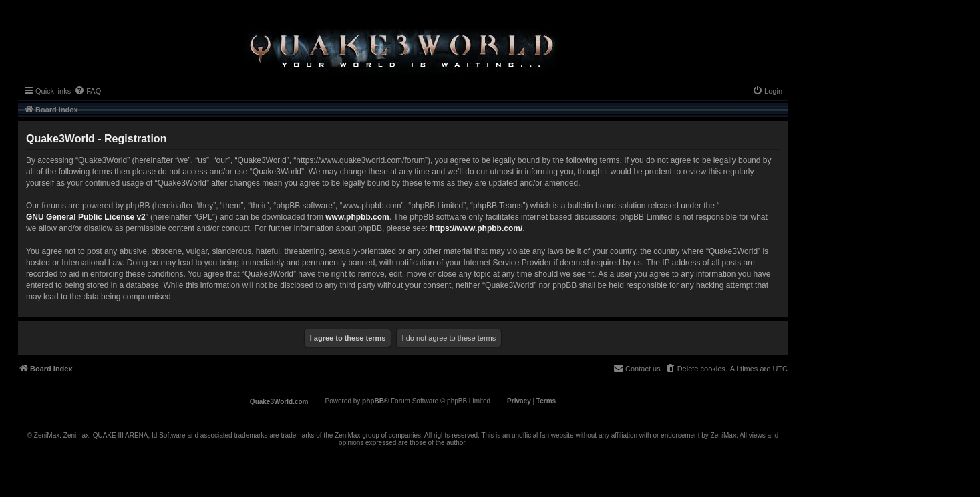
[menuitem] (88, 91)
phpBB (373, 401)
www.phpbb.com (357, 217)
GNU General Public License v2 (86, 217)
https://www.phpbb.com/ (476, 228)
